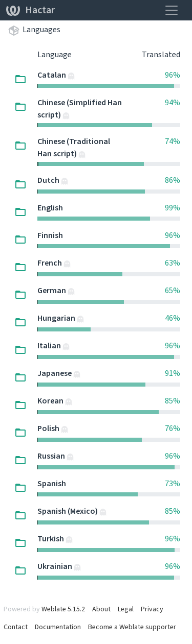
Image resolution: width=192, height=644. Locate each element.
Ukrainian (56, 566)
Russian (52, 456)
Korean (51, 401)
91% (173, 373)
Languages (41, 29)
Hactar (30, 10)
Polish (49, 428)
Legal (126, 609)
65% (173, 290)
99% (173, 208)
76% (173, 428)
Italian (50, 345)
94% (173, 102)
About (101, 609)
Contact (16, 627)
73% (173, 483)
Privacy (152, 609)
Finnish (50, 235)
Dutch (49, 180)
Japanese (55, 373)
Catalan (52, 75)
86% (173, 180)
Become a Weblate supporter (132, 627)
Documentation (58, 627)
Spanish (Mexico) (68, 511)
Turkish (51, 539)
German (52, 290)
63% (173, 263)
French (50, 263)
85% (173, 401)
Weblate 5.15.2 (63, 609)
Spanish (52, 483)
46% (173, 318)
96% (173, 75)
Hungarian (57, 318)
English (50, 208)
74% (173, 141)
